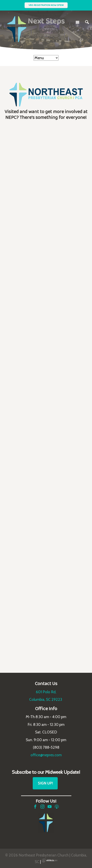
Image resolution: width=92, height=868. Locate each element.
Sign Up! (45, 783)
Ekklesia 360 (50, 860)
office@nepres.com (46, 755)
